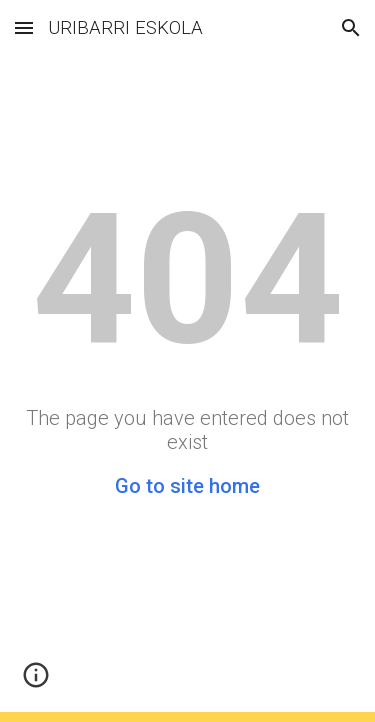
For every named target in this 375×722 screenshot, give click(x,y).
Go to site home (187, 486)
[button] (24, 27)
